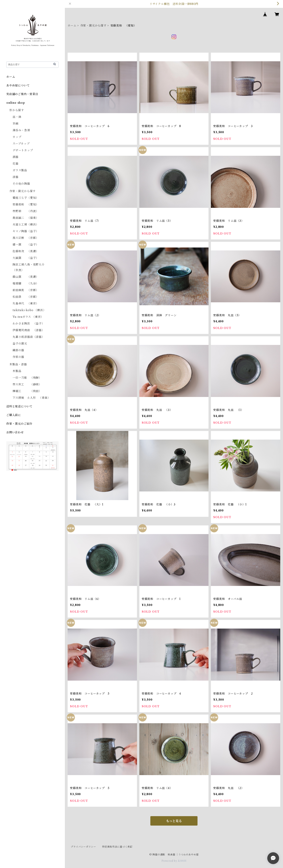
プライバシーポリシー (83, 847)
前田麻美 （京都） (26, 290)
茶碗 (16, 124)
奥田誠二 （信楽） (26, 218)
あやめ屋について (18, 85)
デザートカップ (23, 150)
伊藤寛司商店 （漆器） (29, 330)
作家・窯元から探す (93, 26)
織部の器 (18, 350)
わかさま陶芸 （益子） (29, 324)
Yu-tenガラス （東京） (28, 317)
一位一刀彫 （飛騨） (27, 378)
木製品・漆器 (18, 364)
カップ (17, 137)
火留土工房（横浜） (26, 225)
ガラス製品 (20, 170)
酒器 (16, 157)
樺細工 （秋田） (27, 391)
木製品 (17, 371)
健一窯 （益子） (26, 245)
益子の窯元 (20, 344)
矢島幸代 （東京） (26, 303)
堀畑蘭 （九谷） (26, 283)
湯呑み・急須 (21, 130)
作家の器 (18, 357)
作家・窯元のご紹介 (19, 424)
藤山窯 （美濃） (26, 277)
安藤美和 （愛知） (26, 204)
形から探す (17, 110)
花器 (16, 164)
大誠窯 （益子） (26, 258)
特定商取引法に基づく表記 (117, 847)
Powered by (174, 861)
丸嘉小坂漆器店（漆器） (29, 337)
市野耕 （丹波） (26, 211)
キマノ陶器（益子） (26, 231)
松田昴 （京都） (26, 297)
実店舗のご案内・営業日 (22, 94)
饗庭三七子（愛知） (26, 198)
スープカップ (21, 144)
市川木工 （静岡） (27, 384)
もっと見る (174, 821)
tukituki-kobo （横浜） (29, 310)
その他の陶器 (21, 184)
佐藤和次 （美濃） (26, 251)
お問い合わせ (15, 432)
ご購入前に (14, 415)
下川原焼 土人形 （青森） (31, 398)
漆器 (16, 177)
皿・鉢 (17, 117)
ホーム (72, 26)
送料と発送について (19, 406)
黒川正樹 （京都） (26, 238)
